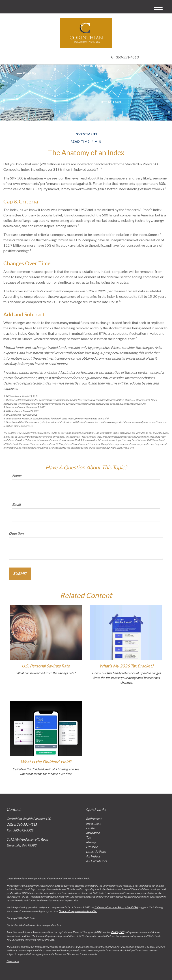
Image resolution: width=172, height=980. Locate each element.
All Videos (93, 856)
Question (16, 533)
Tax (88, 837)
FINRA (115, 932)
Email (16, 504)
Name (17, 476)
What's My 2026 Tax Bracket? (126, 666)
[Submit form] (20, 574)
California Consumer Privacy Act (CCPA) (116, 907)
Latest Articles (96, 852)
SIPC (122, 932)
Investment (94, 823)
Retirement (94, 819)
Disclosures (13, 961)
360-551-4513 (125, 57)
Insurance (93, 833)
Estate (90, 828)
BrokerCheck (82, 878)
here (21, 940)
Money (91, 842)
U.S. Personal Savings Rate (46, 666)
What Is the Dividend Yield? (46, 762)
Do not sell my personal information (78, 911)
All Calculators (96, 861)
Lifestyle (92, 847)
